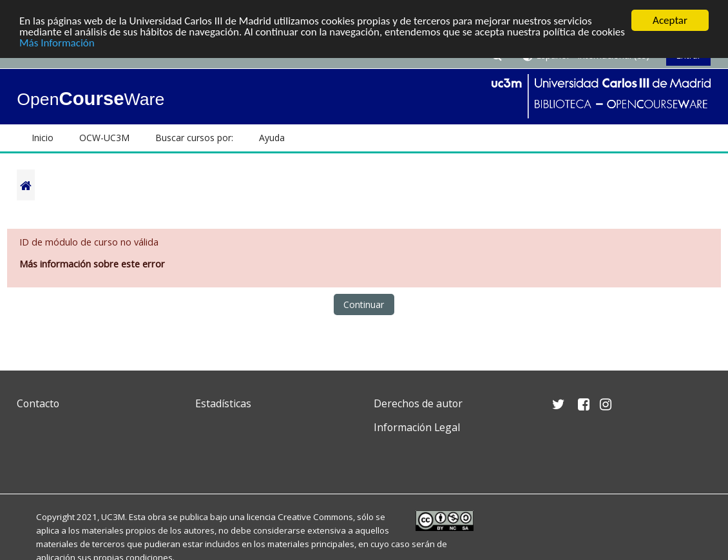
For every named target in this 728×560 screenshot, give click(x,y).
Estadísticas (223, 403)
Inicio (43, 138)
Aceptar (670, 20)
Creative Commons (315, 517)
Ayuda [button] (272, 138)
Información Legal (417, 427)
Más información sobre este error (92, 264)
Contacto (38, 403)
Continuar (364, 304)
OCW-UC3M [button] (104, 138)
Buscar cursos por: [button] (194, 138)
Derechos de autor (418, 403)
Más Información (57, 43)
